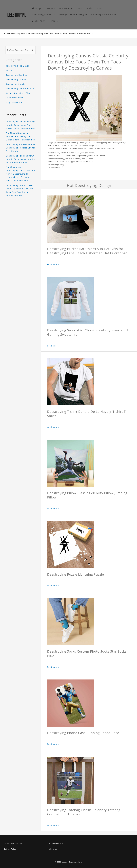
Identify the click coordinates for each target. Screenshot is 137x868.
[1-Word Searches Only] (18, 50)
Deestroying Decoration (20, 34)
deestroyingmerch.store (72, 862)
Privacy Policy (10, 849)
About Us (53, 849)
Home (7, 34)
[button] (43, 15)
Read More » (53, 264)
